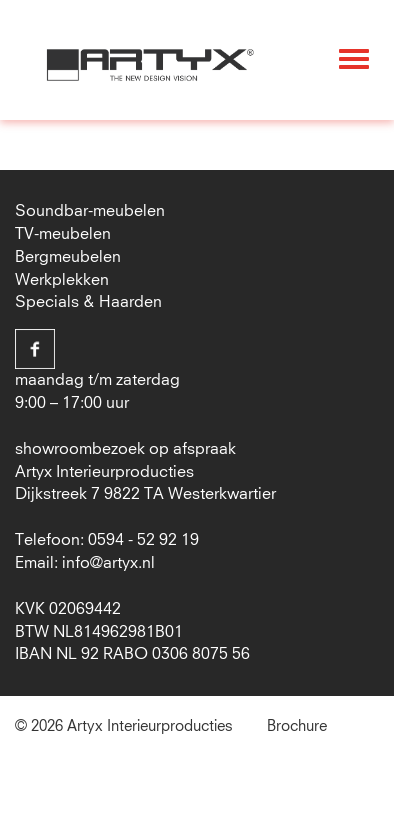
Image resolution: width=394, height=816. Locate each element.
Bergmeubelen (68, 257)
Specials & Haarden (88, 302)
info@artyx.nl (108, 563)
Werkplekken (62, 280)
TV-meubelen (63, 234)
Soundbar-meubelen (90, 211)
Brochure (297, 726)
